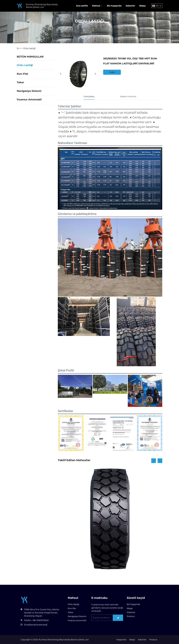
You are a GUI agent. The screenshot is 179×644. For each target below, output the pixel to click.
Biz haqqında (114, 6)
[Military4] (110, 519)
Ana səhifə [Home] (82, 6)
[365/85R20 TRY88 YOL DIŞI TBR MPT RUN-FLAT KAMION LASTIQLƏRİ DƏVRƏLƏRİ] (78, 74)
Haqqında (121, 640)
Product (131, 616)
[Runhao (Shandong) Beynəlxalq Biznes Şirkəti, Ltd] (20, 6)
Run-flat (22, 74)
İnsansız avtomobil (29, 100)
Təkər (20, 82)
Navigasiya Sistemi (29, 91)
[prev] (61, 74)
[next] (95, 74)
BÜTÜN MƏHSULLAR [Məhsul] (30, 57)
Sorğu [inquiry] (112, 72)
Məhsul (96, 6)
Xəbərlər (130, 6)
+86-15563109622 (40, 620)
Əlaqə (142, 6)
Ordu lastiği (29, 48)
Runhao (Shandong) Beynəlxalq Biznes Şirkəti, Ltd (42, 6)
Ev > (19, 48)
